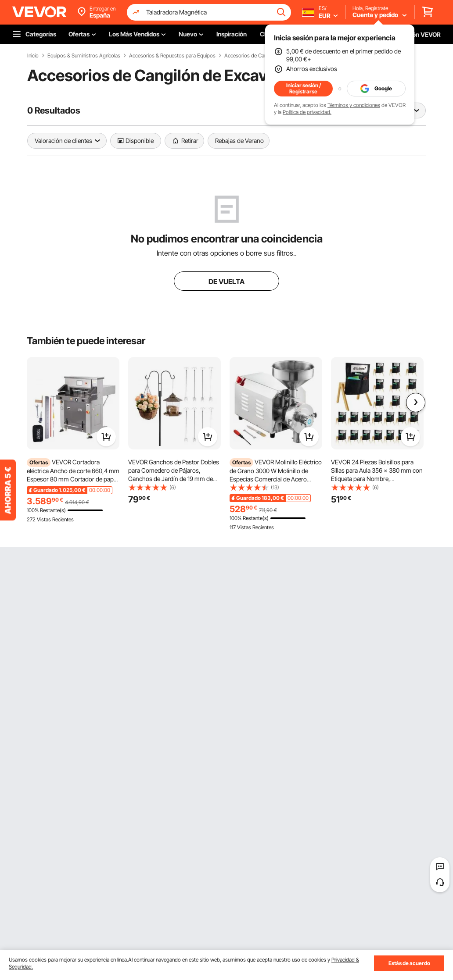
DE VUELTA (226, 282)
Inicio (33, 56)
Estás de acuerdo (409, 963)
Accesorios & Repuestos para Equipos (172, 56)
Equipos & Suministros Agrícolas (84, 56)
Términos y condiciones (354, 105)
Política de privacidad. (307, 112)
